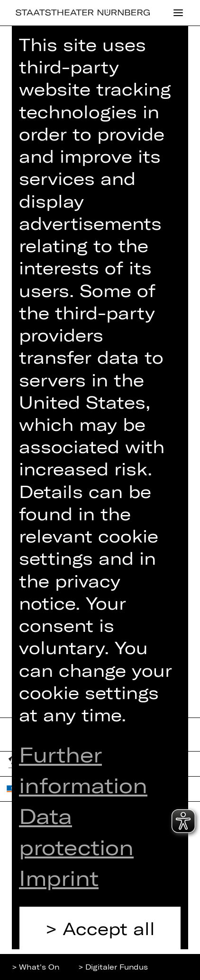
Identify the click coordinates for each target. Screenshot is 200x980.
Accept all (109, 928)
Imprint (59, 878)
